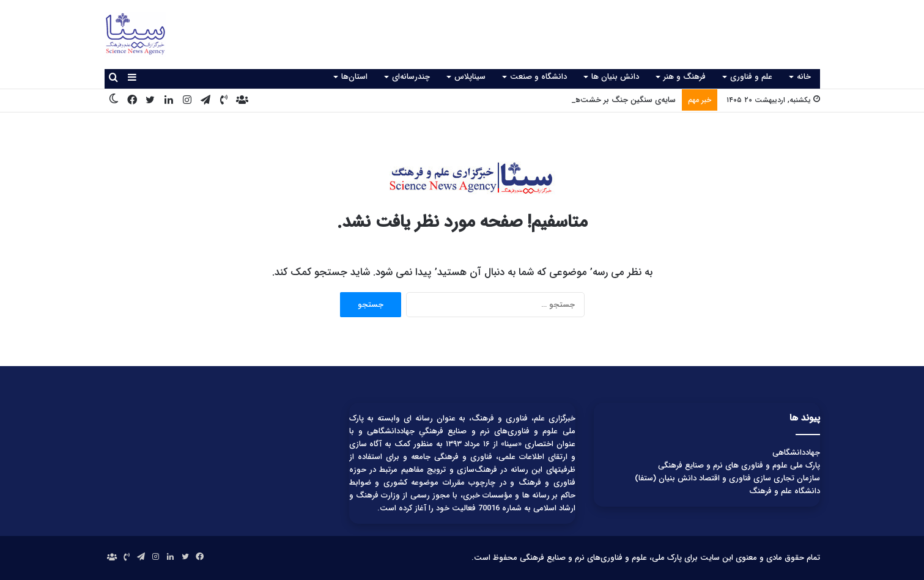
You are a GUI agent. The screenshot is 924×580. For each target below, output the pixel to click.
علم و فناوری (751, 77)
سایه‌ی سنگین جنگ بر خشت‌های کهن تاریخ (604, 100)
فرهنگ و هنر (685, 77)
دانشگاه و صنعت (538, 77)
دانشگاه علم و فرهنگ (785, 491)
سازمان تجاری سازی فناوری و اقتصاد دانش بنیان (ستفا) (727, 478)
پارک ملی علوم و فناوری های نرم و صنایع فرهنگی (739, 465)
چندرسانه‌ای (411, 77)
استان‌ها (354, 77)
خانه (804, 77)
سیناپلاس (470, 77)
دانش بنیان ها (615, 77)
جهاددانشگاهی (796, 453)
